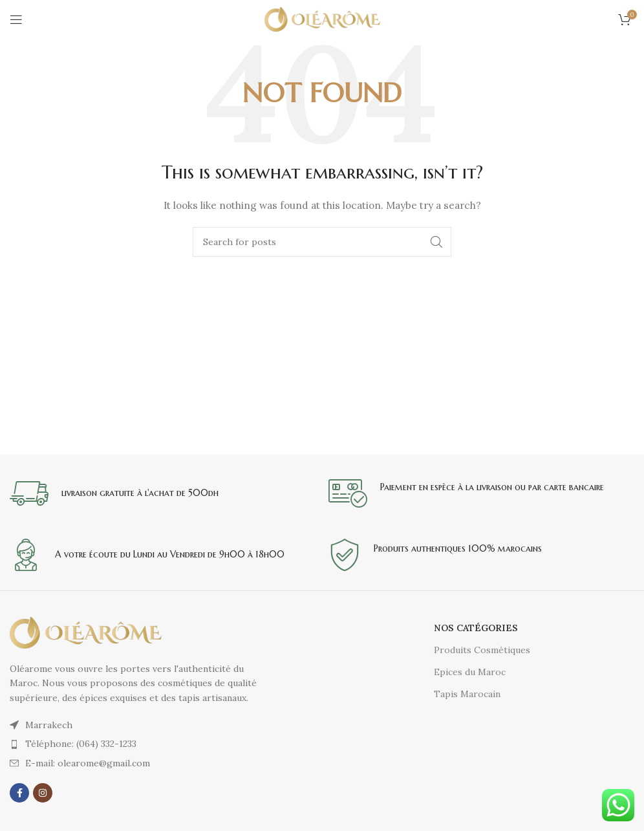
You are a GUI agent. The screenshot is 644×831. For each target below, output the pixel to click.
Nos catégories (476, 628)
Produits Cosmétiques (482, 650)
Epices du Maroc (470, 672)
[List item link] (139, 744)
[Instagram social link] (43, 793)
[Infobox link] (163, 493)
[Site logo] (322, 19)
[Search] (322, 242)
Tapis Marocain (467, 694)
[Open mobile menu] (16, 19)
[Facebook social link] (19, 793)
